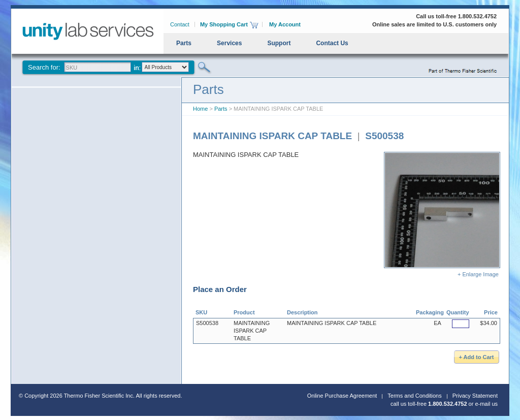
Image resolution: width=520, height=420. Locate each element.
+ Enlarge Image (442, 215)
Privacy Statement (475, 396)
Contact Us (332, 43)
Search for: (44, 67)
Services (229, 43)
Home (200, 109)
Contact (180, 24)
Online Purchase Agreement (342, 396)
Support (279, 43)
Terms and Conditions (414, 396)
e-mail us (486, 404)
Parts (184, 43)
